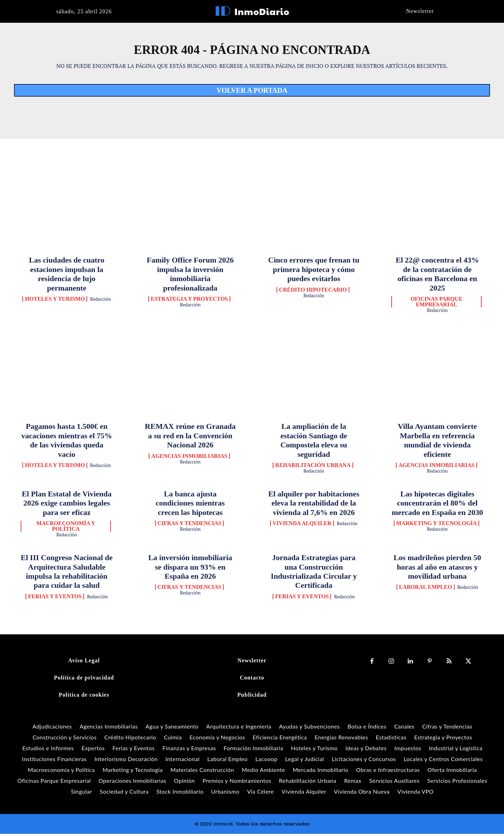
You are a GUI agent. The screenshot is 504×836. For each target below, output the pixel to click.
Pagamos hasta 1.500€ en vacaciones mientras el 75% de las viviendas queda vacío (67, 443)
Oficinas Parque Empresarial (437, 304)
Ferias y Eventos (55, 599)
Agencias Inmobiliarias (189, 459)
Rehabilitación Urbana (313, 468)
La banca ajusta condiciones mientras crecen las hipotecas (190, 506)
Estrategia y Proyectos (190, 301)
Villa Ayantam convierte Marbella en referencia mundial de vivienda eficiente (437, 443)
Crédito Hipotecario (313, 292)
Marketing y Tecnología (437, 526)
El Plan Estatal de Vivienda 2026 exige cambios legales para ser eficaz (67, 506)
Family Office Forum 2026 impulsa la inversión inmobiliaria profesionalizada (190, 276)
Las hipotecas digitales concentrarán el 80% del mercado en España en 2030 (437, 506)
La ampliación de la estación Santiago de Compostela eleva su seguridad (314, 443)
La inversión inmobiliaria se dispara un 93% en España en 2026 (190, 569)
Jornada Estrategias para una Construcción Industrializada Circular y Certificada (314, 574)
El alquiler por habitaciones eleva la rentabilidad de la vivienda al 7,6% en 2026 (314, 506)
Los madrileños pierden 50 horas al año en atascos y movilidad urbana (437, 569)
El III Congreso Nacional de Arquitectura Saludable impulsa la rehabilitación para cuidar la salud (66, 574)
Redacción (101, 301)
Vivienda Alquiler (302, 526)
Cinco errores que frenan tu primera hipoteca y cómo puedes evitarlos (314, 272)
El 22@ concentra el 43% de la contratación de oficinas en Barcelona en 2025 (437, 276)
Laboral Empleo (426, 590)
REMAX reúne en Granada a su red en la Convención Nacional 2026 (190, 438)
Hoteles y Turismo (55, 301)
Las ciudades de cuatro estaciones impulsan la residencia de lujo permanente (67, 276)
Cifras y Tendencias (190, 526)
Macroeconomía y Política (66, 529)
